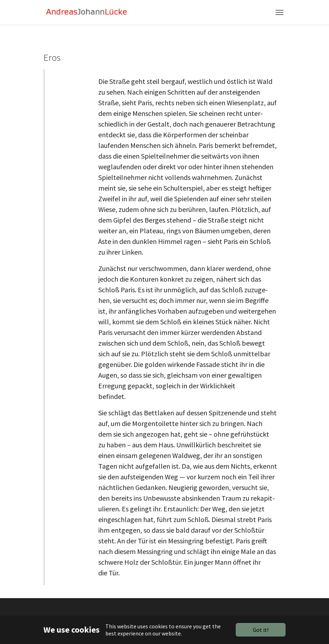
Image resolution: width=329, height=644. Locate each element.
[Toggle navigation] (280, 12)
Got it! (261, 630)
